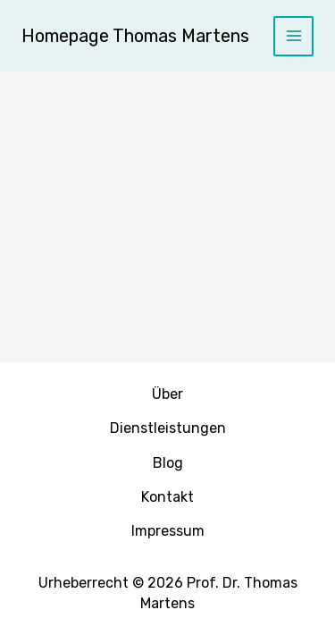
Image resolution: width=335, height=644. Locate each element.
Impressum (168, 531)
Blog (168, 463)
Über (167, 394)
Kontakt (167, 497)
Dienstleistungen (168, 428)
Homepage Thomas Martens (135, 36)
